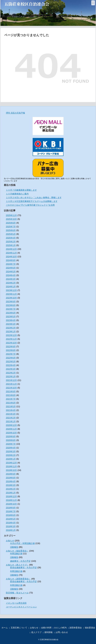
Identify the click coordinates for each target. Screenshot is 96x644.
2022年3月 (11, 369)
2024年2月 (11, 283)
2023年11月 (11, 294)
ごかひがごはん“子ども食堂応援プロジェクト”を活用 (30, 205)
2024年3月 (11, 279)
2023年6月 (11, 313)
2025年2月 (11, 242)
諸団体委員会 (76, 628)
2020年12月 (11, 425)
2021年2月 (11, 418)
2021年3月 (11, 414)
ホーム (5, 628)
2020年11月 (11, 429)
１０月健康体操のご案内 (17, 194)
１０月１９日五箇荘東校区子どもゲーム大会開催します (32, 201)
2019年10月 (11, 470)
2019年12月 (11, 463)
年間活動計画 (16, 554)
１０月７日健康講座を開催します (21, 190)
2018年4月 (11, 523)
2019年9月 (11, 474)
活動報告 (14, 547)
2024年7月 (11, 264)
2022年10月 (11, 343)
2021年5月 (11, 407)
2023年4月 (11, 320)
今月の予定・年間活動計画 (22, 543)
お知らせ (10, 541)
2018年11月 (11, 500)
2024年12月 (11, 249)
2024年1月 (11, 287)
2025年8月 (11, 223)
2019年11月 (11, 466)
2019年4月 (11, 481)
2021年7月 (11, 399)
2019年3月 (11, 485)
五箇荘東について (19, 628)
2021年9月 (11, 392)
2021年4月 (11, 410)
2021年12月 (11, 380)
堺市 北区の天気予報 (15, 113)
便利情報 (48, 632)
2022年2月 (11, 373)
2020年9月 (11, 437)
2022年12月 (11, 335)
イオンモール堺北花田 (16, 603)
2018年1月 (11, 530)
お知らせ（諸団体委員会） (18, 579)
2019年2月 (11, 489)
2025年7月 (11, 227)
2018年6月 (11, 515)
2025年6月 (11, 230)
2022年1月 (11, 377)
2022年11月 (11, 339)
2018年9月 (11, 508)
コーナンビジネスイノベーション (21, 607)
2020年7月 (11, 444)
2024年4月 (11, 275)
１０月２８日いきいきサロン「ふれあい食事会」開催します (34, 198)
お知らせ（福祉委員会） (17, 551)
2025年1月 (11, 245)
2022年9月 (11, 347)
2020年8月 (11, 440)
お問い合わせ (62, 632)
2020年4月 (11, 448)
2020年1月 (11, 459)
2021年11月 (11, 384)
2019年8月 (11, 478)
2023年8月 (11, 305)
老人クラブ (36, 632)
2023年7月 (11, 309)
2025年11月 (11, 215)
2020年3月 (11, 451)
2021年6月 (11, 403)
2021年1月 (11, 422)
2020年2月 (11, 455)
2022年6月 (11, 358)
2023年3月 (11, 324)
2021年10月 (11, 388)
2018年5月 (11, 519)
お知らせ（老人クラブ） (17, 565)
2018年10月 (11, 504)
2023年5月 (11, 317)
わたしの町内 (60, 628)
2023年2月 (11, 328)
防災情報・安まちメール (17, 593)
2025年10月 (11, 219)
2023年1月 (11, 332)
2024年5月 (11, 272)
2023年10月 (11, 298)
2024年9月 (11, 260)
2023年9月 (11, 302)
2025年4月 (11, 238)
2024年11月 (11, 253)
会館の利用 (46, 628)
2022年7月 (11, 354)
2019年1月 (11, 493)
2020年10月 (11, 433)
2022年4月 (11, 365)
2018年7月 (11, 511)
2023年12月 (11, 290)
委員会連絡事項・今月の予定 (23, 568)
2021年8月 (11, 395)
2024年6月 (11, 268)
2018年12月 (11, 496)
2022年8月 (11, 350)
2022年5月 (11, 362)
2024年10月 (11, 257)
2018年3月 (11, 526)
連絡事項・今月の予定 (20, 561)
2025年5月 (11, 234)
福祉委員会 (90, 628)
